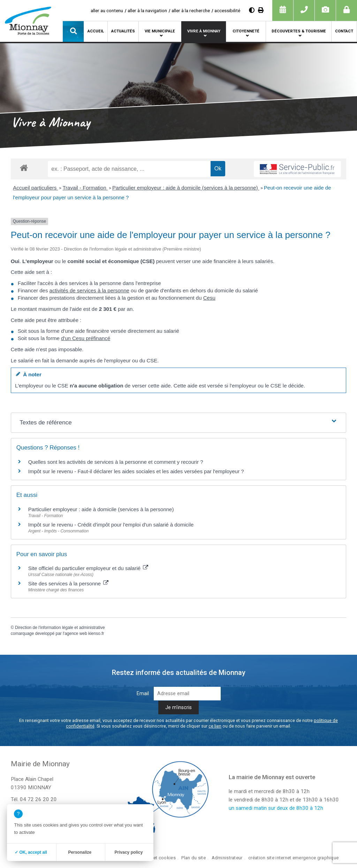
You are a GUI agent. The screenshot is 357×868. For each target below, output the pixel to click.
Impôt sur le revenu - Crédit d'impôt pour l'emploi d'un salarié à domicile (111, 525)
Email (143, 694)
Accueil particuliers (35, 188)
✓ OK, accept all (31, 852)
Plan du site (193, 858)
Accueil (96, 31)
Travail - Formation (85, 188)
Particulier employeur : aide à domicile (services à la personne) (186, 188)
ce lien (215, 726)
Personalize (80, 852)
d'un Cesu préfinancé (86, 338)
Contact (344, 31)
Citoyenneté (246, 31)
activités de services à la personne (89, 290)
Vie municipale (160, 31)
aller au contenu (107, 10)
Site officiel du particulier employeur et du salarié (88, 568)
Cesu (209, 298)
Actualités (123, 31)
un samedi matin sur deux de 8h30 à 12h (276, 808)
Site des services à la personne (69, 583)
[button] (73, 31)
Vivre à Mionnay (204, 31)
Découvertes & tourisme (299, 31)
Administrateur (227, 858)
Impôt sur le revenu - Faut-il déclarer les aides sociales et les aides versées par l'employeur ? (136, 471)
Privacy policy (129, 852)
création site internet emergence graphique (293, 858)
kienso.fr (96, 633)
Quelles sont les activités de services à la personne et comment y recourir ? (116, 462)
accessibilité (227, 10)
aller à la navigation (147, 10)
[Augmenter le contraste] (252, 10)
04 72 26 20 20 (38, 799)
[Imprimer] (261, 10)
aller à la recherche (191, 10)
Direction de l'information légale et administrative (60, 628)
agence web (76, 633)
